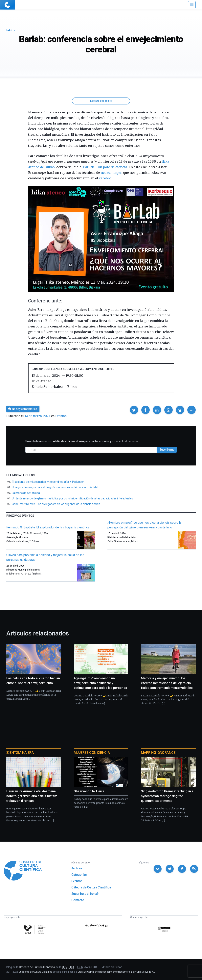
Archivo (77, 868)
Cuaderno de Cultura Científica (35, 972)
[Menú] (192, 5)
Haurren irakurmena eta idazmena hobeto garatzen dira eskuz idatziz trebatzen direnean (32, 796)
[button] (134, 410)
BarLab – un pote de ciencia (105, 167)
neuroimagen (111, 173)
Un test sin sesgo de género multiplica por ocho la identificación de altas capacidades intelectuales (72, 498)
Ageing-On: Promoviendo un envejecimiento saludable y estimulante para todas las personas (100, 683)
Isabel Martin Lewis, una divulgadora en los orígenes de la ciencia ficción (56, 504)
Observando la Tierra (89, 791)
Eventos (61, 416)
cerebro (105, 178)
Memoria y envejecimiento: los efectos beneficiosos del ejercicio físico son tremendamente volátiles (167, 683)
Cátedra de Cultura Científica (91, 887)
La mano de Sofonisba (26, 493)
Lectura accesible (101, 101)
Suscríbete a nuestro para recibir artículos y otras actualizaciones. (82, 441)
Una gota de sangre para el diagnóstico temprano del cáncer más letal (55, 487)
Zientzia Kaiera (20, 753)
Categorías (79, 875)
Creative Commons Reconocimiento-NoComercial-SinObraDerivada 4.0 (116, 972)
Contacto (78, 900)
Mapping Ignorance (158, 753)
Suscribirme (167, 450)
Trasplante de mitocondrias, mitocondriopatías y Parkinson (48, 482)
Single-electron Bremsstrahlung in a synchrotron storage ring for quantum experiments (167, 796)
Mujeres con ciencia (92, 753)
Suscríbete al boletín (85, 894)
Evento (11, 30)
